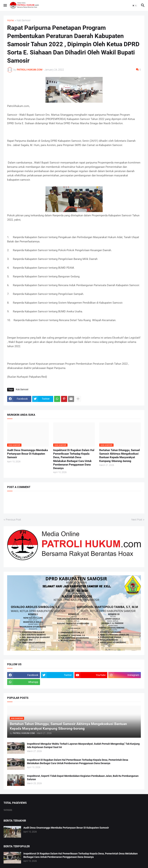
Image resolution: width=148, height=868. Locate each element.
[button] (5, 6)
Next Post (137, 520)
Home (10, 20)
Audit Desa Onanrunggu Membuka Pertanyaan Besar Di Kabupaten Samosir (27, 454)
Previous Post (13, 520)
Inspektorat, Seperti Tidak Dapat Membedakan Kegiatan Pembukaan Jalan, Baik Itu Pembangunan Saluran (83, 778)
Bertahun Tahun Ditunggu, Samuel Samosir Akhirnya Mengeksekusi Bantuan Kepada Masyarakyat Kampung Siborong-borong (120, 456)
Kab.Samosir (24, 20)
